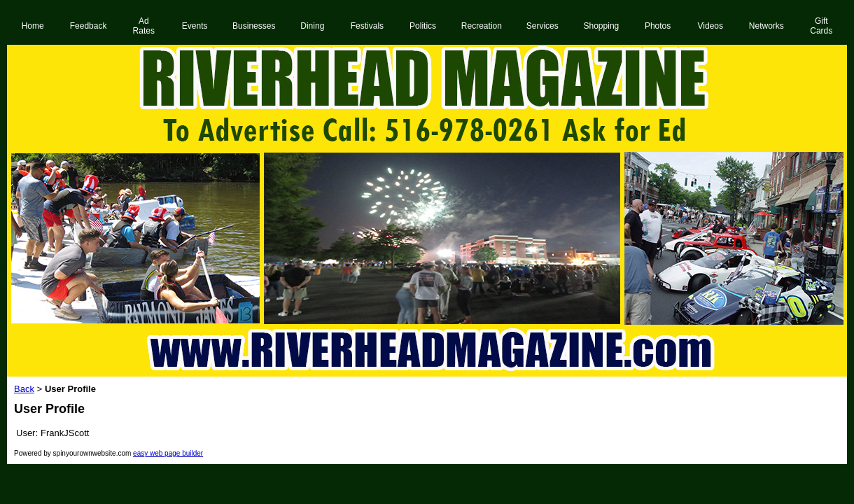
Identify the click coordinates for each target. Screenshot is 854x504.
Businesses (254, 26)
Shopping (602, 26)
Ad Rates (144, 26)
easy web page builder (168, 453)
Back (24, 389)
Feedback (89, 26)
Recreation (482, 26)
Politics (423, 26)
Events (195, 26)
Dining (312, 26)
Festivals (367, 26)
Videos (710, 26)
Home (33, 26)
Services (542, 26)
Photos (658, 26)
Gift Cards (821, 26)
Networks (766, 26)
